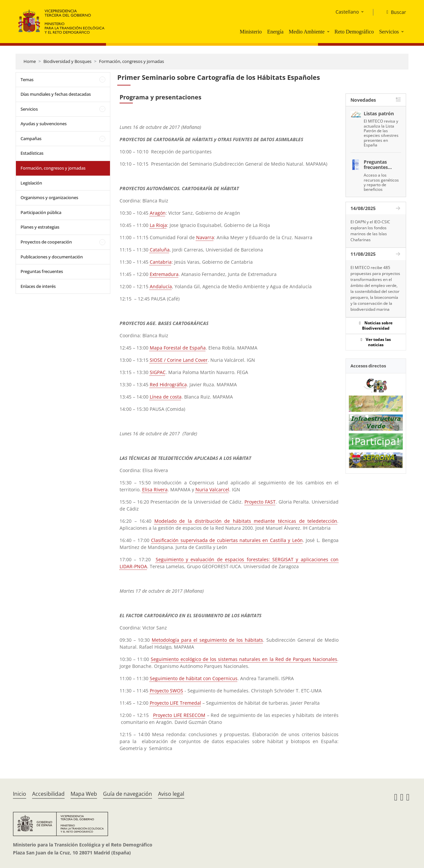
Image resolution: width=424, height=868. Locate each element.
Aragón (158, 213)
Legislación (31, 183)
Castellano (347, 12)
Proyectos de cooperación (46, 242)
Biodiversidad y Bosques (67, 61)
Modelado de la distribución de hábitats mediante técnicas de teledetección (246, 521)
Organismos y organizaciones (49, 197)
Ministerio (251, 32)
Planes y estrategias (40, 227)
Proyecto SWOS (166, 691)
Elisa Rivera (155, 489)
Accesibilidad (48, 794)
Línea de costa (166, 397)
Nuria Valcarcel (212, 489)
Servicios (389, 32)
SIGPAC (158, 372)
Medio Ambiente (307, 32)
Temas (27, 80)
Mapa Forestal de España (178, 348)
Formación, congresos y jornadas (132, 61)
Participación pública (41, 212)
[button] (329, 31)
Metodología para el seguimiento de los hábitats (207, 640)
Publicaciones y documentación (52, 257)
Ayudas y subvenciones (44, 124)
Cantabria (161, 262)
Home (30, 61)
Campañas (31, 138)
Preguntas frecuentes (42, 271)
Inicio (20, 794)
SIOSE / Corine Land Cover (179, 360)
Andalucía (161, 286)
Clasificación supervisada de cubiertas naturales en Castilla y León (227, 540)
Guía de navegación (128, 794)
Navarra (205, 237)
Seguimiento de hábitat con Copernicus (194, 678)
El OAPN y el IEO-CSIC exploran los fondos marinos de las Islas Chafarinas (370, 231)
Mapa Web (84, 794)
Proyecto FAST (260, 502)
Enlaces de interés (38, 286)
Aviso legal (171, 794)
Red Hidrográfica (168, 384)
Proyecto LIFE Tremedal (175, 703)
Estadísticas (32, 153)
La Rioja (158, 225)
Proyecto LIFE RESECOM (179, 715)
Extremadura (164, 274)
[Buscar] (394, 12)
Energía (275, 32)
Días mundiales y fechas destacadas (56, 94)
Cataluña (160, 250)
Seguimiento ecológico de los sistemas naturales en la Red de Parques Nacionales (244, 659)
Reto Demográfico (354, 32)
